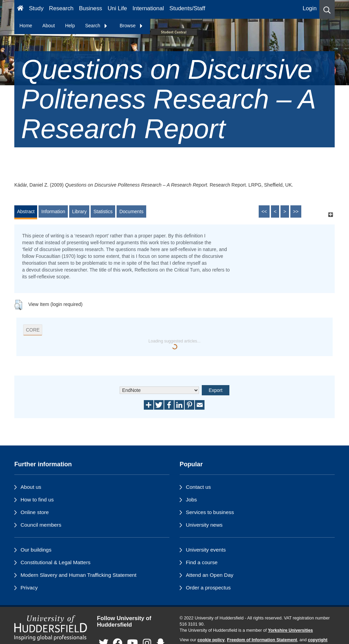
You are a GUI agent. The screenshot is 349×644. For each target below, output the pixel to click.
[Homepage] (20, 9)
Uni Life (117, 8)
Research (61, 8)
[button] (327, 9)
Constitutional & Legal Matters (55, 562)
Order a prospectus (208, 588)
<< (264, 211)
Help (70, 26)
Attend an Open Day (209, 575)
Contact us (198, 487)
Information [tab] (53, 211)
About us (31, 487)
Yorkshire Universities (290, 630)
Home (26, 26)
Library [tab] (79, 211)
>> (296, 211)
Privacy (29, 588)
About (49, 26)
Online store (35, 512)
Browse (131, 26)
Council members (41, 525)
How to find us (37, 500)
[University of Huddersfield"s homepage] (51, 628)
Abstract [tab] (26, 211)
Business (91, 8)
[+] (330, 215)
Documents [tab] (131, 211)
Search (96, 26)
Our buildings (36, 550)
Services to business (210, 512)
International (148, 8)
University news (204, 525)
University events (206, 550)
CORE (33, 330)
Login (310, 8)
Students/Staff (187, 8)
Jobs (191, 500)
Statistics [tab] (103, 211)
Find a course (202, 562)
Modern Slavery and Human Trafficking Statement (78, 575)
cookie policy (211, 640)
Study (36, 8)
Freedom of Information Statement (262, 640)
